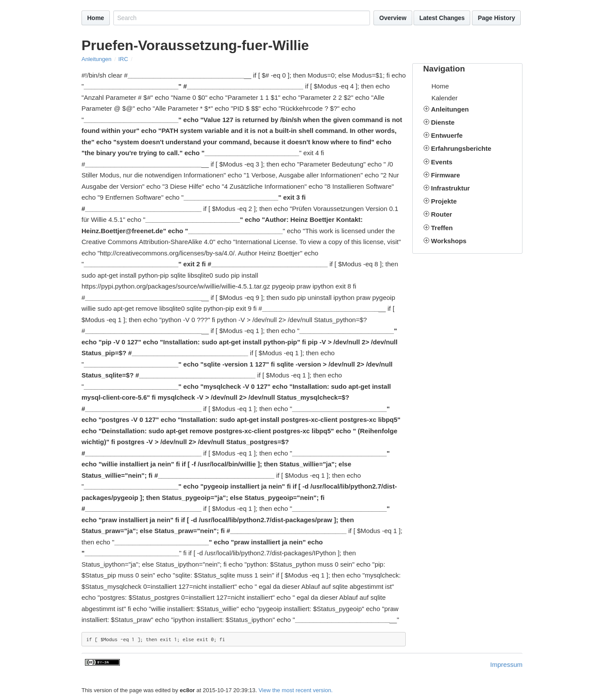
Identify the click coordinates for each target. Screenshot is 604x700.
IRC (123, 59)
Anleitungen (97, 59)
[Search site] (242, 18)
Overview (393, 18)
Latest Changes (442, 18)
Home (96, 18)
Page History (496, 18)
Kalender (445, 98)
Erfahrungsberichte (461, 148)
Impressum (506, 664)
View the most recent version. (295, 690)
